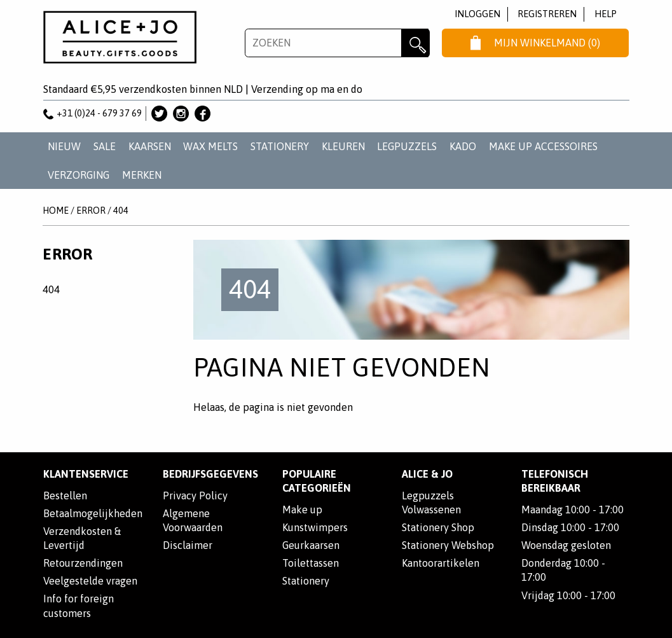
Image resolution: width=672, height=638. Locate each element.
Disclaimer (188, 545)
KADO (463, 146)
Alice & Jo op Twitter (159, 114)
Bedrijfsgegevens (210, 474)
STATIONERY (280, 146)
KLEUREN (343, 146)
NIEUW (64, 146)
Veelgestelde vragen (90, 581)
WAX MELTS (210, 146)
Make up (302, 510)
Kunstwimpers (315, 527)
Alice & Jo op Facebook (202, 114)
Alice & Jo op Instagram (181, 114)
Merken (142, 175)
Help (606, 14)
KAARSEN (150, 146)
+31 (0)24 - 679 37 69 (93, 113)
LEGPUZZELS (407, 146)
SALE (105, 146)
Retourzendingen (83, 563)
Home (56, 211)
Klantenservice (86, 474)
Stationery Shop (438, 527)
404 (121, 211)
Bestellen (65, 496)
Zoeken (415, 43)
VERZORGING (79, 175)
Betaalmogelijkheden (93, 513)
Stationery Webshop (448, 545)
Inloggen (477, 14)
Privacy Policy (195, 496)
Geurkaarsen (311, 545)
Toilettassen (311, 563)
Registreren (547, 14)
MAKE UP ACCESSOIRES (543, 146)
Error (91, 211)
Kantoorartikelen (441, 563)
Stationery (306, 581)
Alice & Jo (427, 474)
